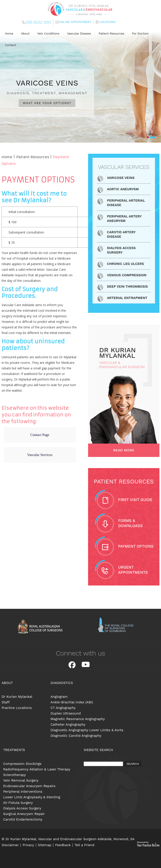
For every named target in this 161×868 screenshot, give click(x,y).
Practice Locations (17, 708)
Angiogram (59, 697)
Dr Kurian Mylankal (17, 697)
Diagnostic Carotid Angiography (76, 736)
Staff (6, 702)
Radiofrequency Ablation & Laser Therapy (37, 769)
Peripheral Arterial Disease (126, 203)
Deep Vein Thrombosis (127, 287)
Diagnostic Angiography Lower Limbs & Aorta (87, 730)
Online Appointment (75, 22)
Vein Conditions (48, 34)
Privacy (28, 845)
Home (9, 34)
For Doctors (140, 34)
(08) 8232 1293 (38, 22)
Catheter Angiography (68, 725)
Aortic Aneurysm (123, 189)
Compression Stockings (22, 764)
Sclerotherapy (14, 775)
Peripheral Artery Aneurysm (124, 219)
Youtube (86, 665)
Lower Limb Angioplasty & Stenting (32, 797)
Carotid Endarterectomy (23, 819)
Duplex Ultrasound (66, 713)
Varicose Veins (121, 178)
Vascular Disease (79, 34)
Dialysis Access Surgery (121, 250)
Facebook (72, 665)
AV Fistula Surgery (18, 803)
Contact (10, 45)
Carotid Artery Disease (121, 234)
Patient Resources (112, 34)
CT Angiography (63, 708)
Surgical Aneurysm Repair (24, 814)
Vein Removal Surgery (21, 780)
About (25, 34)
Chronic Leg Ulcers (126, 264)
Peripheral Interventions (23, 792)
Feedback (63, 845)
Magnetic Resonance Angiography (78, 719)
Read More (124, 450)
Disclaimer (10, 845)
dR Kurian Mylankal (118, 353)
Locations (107, 22)
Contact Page (40, 435)
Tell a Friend (84, 845)
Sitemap (45, 845)
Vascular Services (40, 455)
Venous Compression (127, 275)
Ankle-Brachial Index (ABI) (72, 702)
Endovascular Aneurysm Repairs (29, 786)
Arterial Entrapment (127, 298)
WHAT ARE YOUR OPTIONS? (47, 103)
